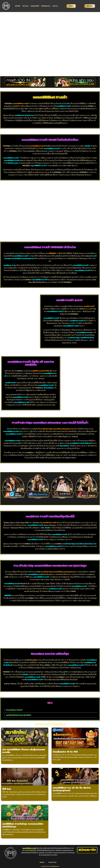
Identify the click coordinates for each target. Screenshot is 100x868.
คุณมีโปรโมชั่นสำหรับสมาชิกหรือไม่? (19, 715)
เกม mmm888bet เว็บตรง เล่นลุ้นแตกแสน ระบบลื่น (24, 751)
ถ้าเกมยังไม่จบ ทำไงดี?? (15, 710)
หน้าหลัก (18, 6)
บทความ (55, 6)
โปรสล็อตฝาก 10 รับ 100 (65, 752)
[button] (3, 487)
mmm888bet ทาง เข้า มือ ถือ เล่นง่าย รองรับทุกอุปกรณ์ (72, 789)
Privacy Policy (53, 862)
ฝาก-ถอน (25, 6)
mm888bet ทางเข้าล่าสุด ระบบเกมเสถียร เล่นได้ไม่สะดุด (23, 825)
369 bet (7, 789)
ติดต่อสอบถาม (46, 6)
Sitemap (42, 862)
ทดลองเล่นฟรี (35, 6)
